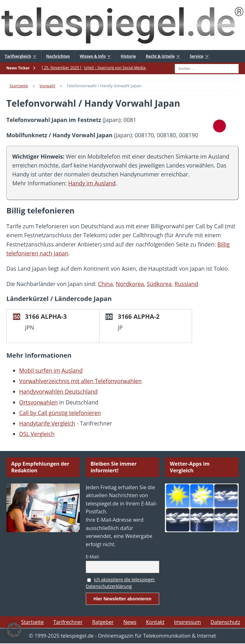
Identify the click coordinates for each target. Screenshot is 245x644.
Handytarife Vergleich (47, 423)
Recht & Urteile (160, 56)
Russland (186, 284)
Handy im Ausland (92, 183)
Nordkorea (130, 284)
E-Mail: (93, 557)
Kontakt (155, 622)
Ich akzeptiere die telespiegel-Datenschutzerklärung (121, 583)
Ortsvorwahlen (38, 402)
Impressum (187, 622)
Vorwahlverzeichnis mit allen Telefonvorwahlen (80, 381)
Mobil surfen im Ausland (51, 370)
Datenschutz (225, 622)
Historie (128, 56)
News (130, 622)
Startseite (32, 622)
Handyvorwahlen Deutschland (58, 391)
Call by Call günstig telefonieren (60, 413)
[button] (14, 630)
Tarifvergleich (18, 56)
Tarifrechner (68, 622)
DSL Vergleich (37, 434)
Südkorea (159, 284)
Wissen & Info (93, 56)
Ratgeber (103, 622)
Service (197, 56)
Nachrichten (58, 56)
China (105, 284)
